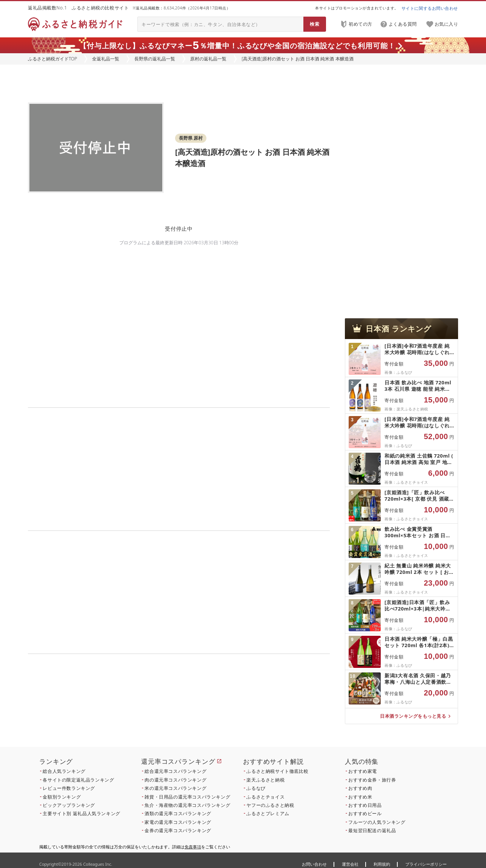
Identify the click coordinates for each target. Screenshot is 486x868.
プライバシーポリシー (426, 864)
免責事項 (193, 847)
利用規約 (382, 864)
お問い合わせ (314, 864)
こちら (226, 705)
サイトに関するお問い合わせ (430, 8)
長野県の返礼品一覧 (155, 59)
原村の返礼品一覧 (208, 59)
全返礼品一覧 (106, 59)
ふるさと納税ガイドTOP (52, 59)
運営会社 (350, 864)
